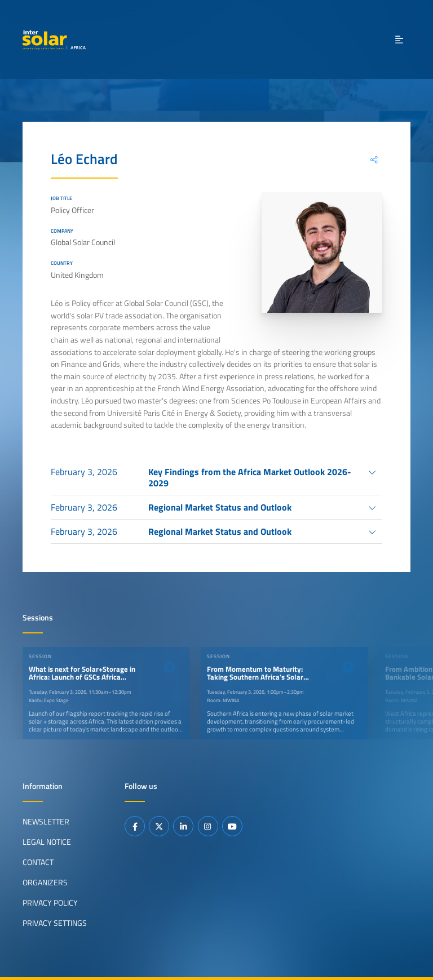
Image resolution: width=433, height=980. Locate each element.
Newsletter (46, 822)
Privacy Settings (55, 923)
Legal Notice (47, 842)
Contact (38, 862)
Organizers (45, 883)
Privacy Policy (50, 903)
